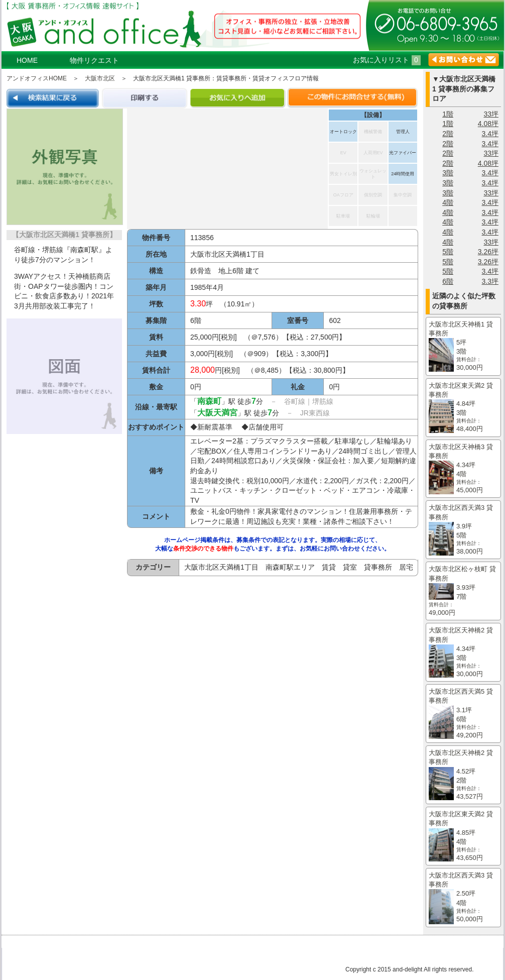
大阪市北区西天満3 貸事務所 (463, 530)
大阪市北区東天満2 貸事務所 (463, 408)
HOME (27, 60)
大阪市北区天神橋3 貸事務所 (463, 469)
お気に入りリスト (387, 60)
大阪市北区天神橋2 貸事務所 (463, 652)
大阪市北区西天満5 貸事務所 (463, 714)
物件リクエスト (94, 60)
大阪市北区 (100, 78)
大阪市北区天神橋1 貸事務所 (463, 347)
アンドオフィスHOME (37, 78)
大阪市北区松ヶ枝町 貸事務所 (463, 591)
